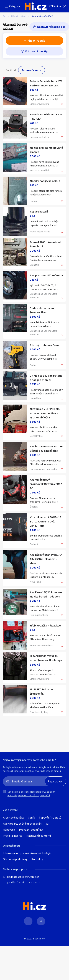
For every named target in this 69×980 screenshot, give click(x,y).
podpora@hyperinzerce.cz (23, 877)
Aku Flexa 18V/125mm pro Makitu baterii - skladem (46, 594)
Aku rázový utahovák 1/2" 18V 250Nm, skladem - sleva (46, 559)
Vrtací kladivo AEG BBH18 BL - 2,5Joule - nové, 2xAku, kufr (46, 521)
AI (47, 824)
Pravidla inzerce (13, 836)
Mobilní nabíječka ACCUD (45, 181)
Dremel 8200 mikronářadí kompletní (46, 244)
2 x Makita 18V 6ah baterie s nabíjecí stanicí (46, 378)
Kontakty (37, 859)
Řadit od (11, 70)
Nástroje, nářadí (19, 16)
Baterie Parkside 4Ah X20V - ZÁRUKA (46, 116)
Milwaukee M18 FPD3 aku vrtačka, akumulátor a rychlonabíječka (45, 413)
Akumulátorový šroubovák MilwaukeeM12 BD (46, 484)
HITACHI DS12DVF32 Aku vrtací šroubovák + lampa (46, 658)
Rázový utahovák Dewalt (46, 345)
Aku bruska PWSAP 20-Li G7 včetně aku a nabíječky (47, 448)
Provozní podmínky (31, 830)
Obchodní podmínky (15, 859)
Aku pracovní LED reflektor (47, 275)
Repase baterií (39, 211)
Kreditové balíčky (13, 817)
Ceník (31, 817)
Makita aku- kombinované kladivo (46, 150)
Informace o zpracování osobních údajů (27, 853)
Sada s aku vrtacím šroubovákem (42, 310)
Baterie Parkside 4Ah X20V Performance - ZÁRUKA (46, 83)
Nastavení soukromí (39, 836)
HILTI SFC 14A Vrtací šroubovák (42, 691)
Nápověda (9, 830)
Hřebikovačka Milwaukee (45, 625)
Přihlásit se (55, 6)
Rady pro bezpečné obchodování (22, 824)
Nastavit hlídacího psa (51, 27)
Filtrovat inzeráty (36, 51)
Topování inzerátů (50, 817)
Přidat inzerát (36, 41)
